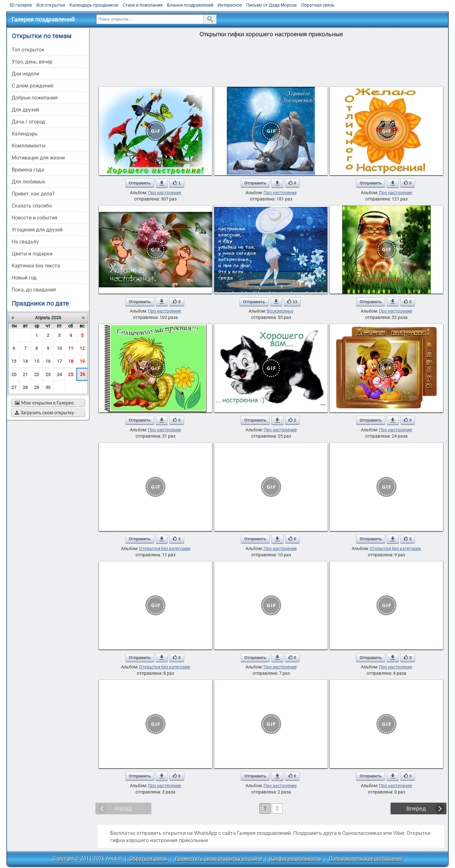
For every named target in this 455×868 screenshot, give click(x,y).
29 (37, 387)
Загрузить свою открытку (44, 413)
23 (48, 374)
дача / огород (28, 122)
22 (37, 374)
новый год (24, 278)
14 (25, 361)
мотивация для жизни (38, 158)
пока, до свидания (34, 290)
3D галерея (21, 5)
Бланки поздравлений (190, 5)
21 (25, 374)
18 (71, 361)
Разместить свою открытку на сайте (218, 859)
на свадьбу (25, 242)
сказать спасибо (32, 206)
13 (14, 361)
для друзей (25, 110)
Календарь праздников (94, 5)
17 (59, 361)
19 (82, 361)
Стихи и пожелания (143, 5)
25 (71, 374)
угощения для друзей (37, 230)
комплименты (29, 146)
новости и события (34, 218)
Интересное (230, 5)
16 (48, 361)
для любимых (28, 182)
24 (59, 374)
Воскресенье (280, 311)
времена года (28, 170)
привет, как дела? (33, 194)
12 (82, 348)
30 (48, 387)
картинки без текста (36, 266)
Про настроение (164, 193)
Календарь (25, 134)
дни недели (25, 74)
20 (14, 374)
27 (14, 387)
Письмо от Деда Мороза (271, 5)
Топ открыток (28, 50)
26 (82, 374)
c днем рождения (33, 86)
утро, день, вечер (32, 62)
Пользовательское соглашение (366, 859)
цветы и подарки (32, 254)
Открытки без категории (165, 548)
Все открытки (51, 5)
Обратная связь (318, 5)
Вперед (416, 808)
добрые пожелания (35, 98)
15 (37, 361)
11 (71, 348)
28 (25, 387)
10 (59, 348)
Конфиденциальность (295, 859)
